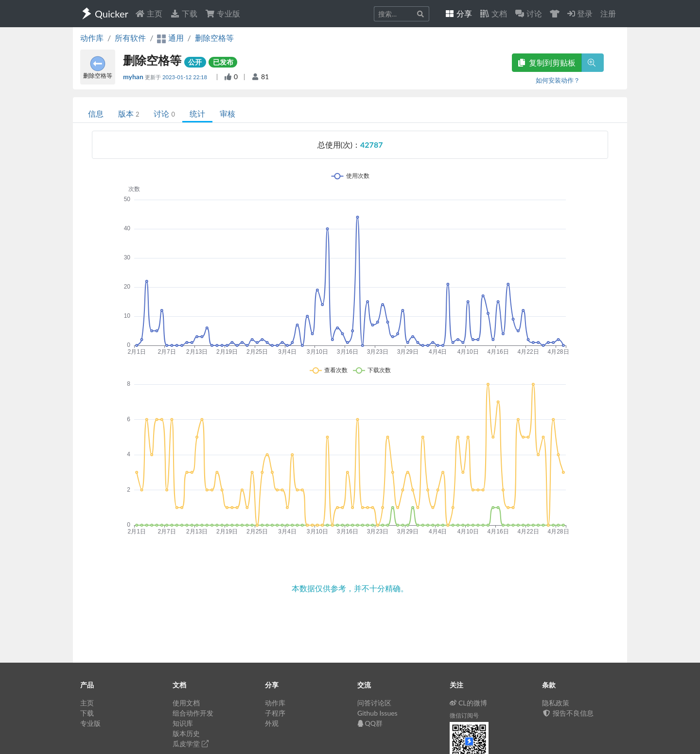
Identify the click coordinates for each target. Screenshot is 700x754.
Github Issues (377, 713)
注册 (608, 13)
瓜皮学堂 (191, 744)
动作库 (92, 38)
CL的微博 (468, 703)
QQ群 (370, 723)
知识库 (183, 723)
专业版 (223, 13)
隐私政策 (556, 703)
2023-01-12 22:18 (185, 77)
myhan (134, 77)
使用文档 (186, 703)
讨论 (164, 113)
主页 (149, 13)
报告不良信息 (568, 713)
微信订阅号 (464, 715)
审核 (227, 113)
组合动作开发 (193, 713)
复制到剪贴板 (547, 62)
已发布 (223, 62)
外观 (272, 723)
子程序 (275, 713)
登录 (580, 13)
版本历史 (186, 733)
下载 (184, 13)
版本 (129, 113)
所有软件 (130, 38)
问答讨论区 (374, 703)
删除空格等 (214, 38)
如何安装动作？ (558, 80)
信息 (96, 113)
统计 (197, 113)
